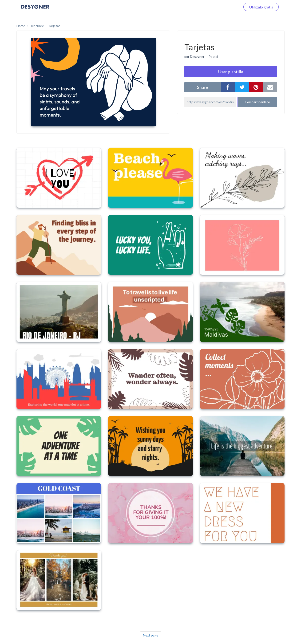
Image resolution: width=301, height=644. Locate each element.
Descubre (37, 26)
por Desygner (194, 57)
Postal (213, 57)
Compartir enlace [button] (257, 102)
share (202, 87)
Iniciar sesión (224, 7)
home (21, 26)
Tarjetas (54, 26)
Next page (151, 635)
